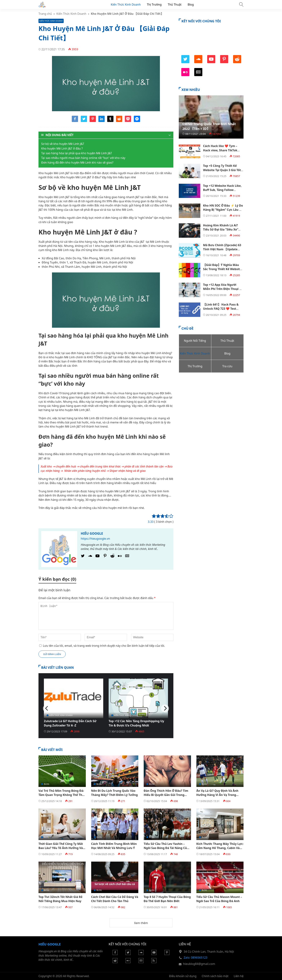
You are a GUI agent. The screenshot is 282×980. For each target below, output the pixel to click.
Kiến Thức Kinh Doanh (126, 4)
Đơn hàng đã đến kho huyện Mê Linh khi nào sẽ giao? (77, 162)
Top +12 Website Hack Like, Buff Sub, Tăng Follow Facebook (222, 190)
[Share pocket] (128, 121)
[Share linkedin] (102, 121)
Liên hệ (239, 976)
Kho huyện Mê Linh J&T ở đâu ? (62, 148)
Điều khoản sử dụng (183, 976)
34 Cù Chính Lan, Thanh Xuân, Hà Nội (209, 952)
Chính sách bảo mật (215, 976)
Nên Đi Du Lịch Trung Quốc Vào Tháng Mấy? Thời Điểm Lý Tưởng (114, 793)
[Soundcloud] (141, 954)
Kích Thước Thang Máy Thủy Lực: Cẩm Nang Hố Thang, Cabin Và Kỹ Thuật (220, 848)
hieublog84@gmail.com (199, 964)
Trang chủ (45, 14)
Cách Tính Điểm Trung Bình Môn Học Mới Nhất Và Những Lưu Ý (114, 846)
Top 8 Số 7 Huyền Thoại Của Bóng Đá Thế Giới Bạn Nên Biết (167, 899)
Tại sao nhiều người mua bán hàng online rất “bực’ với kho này (83, 158)
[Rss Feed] (154, 962)
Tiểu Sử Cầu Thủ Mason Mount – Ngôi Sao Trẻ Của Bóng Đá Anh (219, 899)
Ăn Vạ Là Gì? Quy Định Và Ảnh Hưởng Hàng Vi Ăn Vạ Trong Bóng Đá (217, 795)
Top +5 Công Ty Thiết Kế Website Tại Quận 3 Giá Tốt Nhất (222, 170)
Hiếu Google (92, 533)
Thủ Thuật (175, 4)
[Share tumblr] (110, 121)
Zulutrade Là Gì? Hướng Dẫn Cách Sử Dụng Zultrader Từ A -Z (70, 723)
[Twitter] (83, 557)
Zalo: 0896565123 (195, 958)
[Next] (165, 708)
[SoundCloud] (90, 557)
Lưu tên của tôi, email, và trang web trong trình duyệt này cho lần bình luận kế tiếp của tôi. (104, 646)
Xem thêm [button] (141, 923)
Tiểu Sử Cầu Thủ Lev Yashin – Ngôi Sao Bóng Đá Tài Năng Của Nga (166, 848)
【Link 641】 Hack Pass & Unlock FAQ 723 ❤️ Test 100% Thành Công (221, 309)
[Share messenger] (137, 121)
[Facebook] (115, 954)
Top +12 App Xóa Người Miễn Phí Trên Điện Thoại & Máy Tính (222, 289)
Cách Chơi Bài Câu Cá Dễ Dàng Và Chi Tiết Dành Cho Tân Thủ (115, 899)
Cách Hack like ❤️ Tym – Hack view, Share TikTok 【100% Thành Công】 (220, 150)
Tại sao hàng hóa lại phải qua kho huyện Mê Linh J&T (77, 153)
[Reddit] (112, 557)
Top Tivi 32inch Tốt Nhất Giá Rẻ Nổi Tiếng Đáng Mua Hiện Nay (60, 899)
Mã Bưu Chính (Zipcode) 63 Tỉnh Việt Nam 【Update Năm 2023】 (222, 249)
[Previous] (47, 708)
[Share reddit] (119, 121)
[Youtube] (97, 557)
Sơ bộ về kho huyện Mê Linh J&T (63, 144)
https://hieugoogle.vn (95, 539)
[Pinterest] (105, 557)
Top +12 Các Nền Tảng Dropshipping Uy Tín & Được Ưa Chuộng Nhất (136, 723)
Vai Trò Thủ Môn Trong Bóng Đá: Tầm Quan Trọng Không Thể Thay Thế (62, 795)
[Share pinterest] (93, 121)
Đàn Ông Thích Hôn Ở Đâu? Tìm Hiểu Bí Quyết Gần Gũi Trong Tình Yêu (166, 795)
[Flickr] (120, 557)
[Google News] (127, 557)
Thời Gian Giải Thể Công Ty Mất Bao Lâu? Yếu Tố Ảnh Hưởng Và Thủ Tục (61, 848)
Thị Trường (154, 4)
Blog (191, 4)
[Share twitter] (84, 121)
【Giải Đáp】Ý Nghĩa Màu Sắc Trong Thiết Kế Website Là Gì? (222, 269)
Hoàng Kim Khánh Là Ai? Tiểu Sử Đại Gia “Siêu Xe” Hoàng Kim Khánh (221, 230)
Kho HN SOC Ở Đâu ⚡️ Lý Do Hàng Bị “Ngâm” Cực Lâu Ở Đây (223, 210)
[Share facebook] (75, 121)
